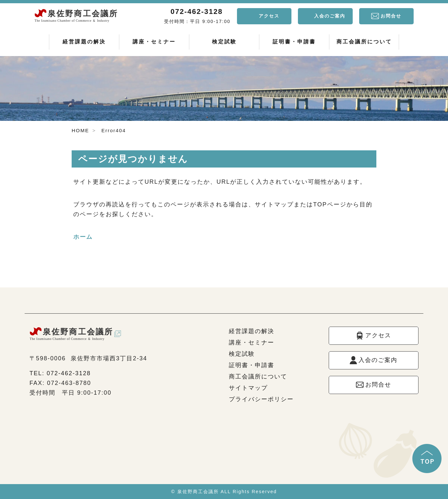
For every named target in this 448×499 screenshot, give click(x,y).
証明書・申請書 (294, 42)
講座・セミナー (154, 42)
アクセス (269, 16)
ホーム (83, 237)
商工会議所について (364, 42)
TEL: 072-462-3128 (60, 373)
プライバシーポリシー (261, 399)
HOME (80, 130)
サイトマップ (248, 388)
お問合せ (391, 16)
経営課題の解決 (84, 42)
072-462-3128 (197, 12)
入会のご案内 (330, 16)
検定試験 (224, 42)
